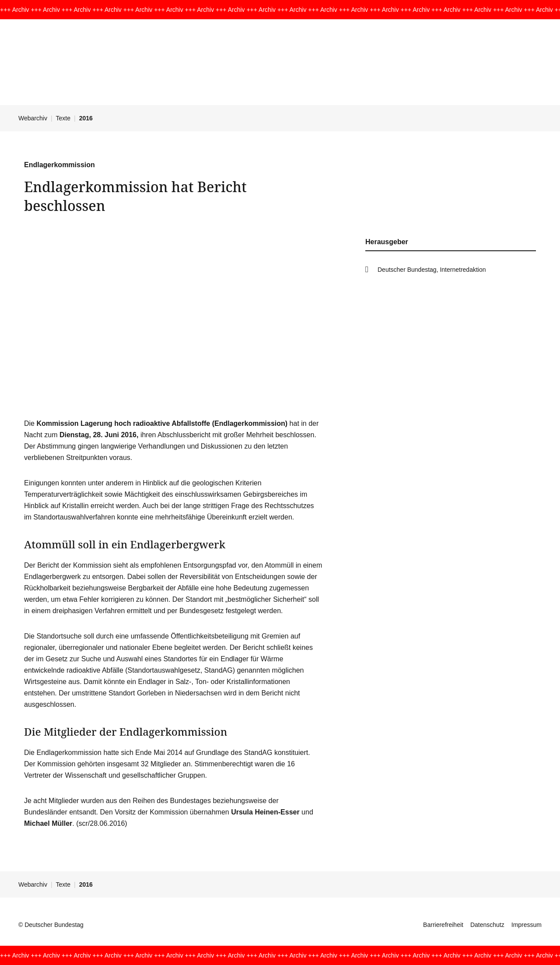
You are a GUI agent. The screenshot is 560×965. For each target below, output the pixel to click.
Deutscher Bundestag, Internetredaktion (432, 270)
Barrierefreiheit (443, 925)
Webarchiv (33, 118)
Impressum (527, 925)
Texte (63, 118)
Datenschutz (487, 925)
